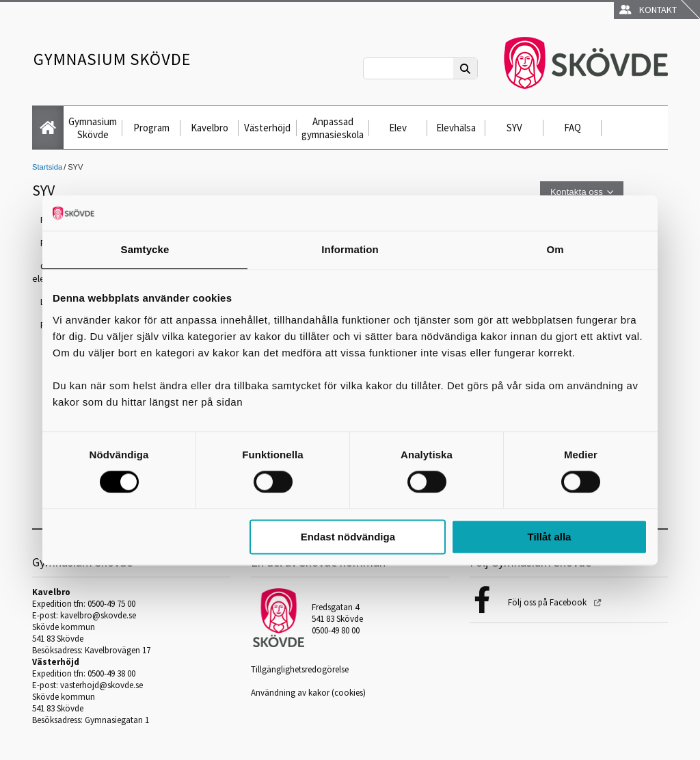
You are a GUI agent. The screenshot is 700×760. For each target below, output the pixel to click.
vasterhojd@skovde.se (102, 685)
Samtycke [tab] (145, 249)
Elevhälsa (456, 128)
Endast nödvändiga (348, 537)
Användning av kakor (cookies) (308, 693)
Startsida (47, 167)
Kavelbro (210, 128)
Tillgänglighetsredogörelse (300, 669)
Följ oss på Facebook (548, 602)
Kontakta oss (577, 192)
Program (151, 128)
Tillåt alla (549, 537)
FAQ (573, 128)
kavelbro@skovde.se (98, 615)
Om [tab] (555, 249)
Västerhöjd (267, 128)
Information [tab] (350, 249)
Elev (398, 128)
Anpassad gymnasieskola (333, 128)
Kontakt (648, 10)
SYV (514, 128)
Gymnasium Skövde (93, 128)
